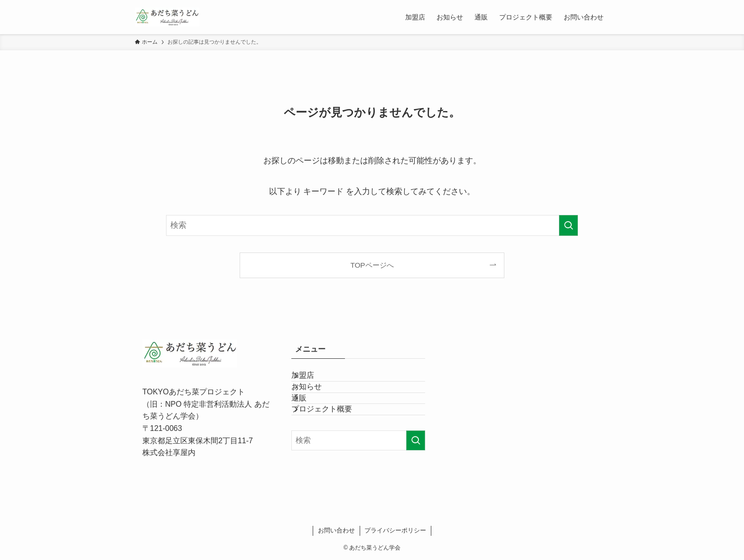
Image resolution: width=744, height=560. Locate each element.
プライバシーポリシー (395, 530)
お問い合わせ (336, 530)
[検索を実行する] (568, 225)
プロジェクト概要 (333, 448)
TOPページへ (372, 265)
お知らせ (318, 404)
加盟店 (314, 381)
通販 (310, 426)
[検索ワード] (372, 225)
